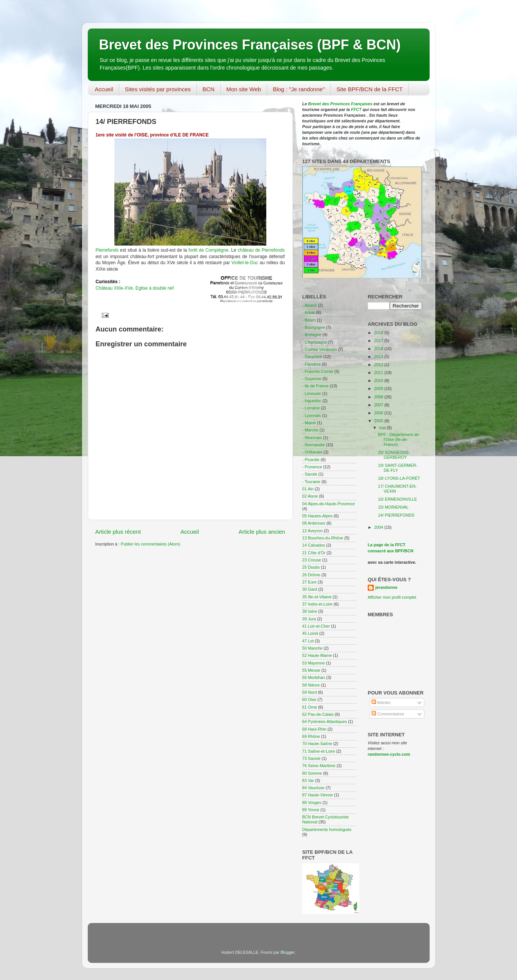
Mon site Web (244, 89)
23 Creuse (312, 560)
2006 (379, 413)
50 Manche (312, 648)
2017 (379, 341)
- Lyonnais (312, 415)
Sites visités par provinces (158, 89)
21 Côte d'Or (314, 553)
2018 (379, 333)
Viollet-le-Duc (245, 263)
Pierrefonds (107, 250)
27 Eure (310, 582)
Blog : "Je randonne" (299, 89)
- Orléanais (312, 452)
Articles (381, 702)
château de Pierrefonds (261, 250)
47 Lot (308, 641)
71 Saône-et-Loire (319, 751)
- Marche (311, 430)
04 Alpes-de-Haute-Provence (329, 504)
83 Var (308, 780)
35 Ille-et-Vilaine (317, 597)
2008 (379, 397)
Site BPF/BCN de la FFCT (370, 89)
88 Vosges (312, 802)
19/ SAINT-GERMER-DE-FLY (398, 468)
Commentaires (388, 714)
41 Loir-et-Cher (316, 626)
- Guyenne (312, 379)
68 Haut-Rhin (315, 729)
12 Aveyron (313, 531)
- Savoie (310, 474)
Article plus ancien (262, 532)
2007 (379, 405)
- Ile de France (316, 386)
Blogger (287, 952)
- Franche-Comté (318, 371)
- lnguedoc (312, 401)
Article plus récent (118, 532)
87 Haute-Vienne (318, 795)
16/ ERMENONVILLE (398, 499)
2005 (379, 421)
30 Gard (310, 589)
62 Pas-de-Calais (318, 714)
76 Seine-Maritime (319, 766)
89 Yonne (311, 810)
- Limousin (312, 393)
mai (383, 428)
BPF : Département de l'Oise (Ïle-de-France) (398, 439)
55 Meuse (311, 670)
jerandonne (386, 587)
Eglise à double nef (154, 288)
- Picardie (311, 460)
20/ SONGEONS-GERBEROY (394, 455)
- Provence (312, 467)
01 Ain (308, 489)
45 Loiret (310, 633)
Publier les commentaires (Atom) (151, 544)
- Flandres (312, 364)
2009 (379, 389)
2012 (379, 365)
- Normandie (314, 445)
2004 (379, 527)
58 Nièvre (311, 685)
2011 (379, 373)
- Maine (309, 423)
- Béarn (309, 320)
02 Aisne (310, 496)
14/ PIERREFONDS (396, 515)
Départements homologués (327, 829)
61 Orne (310, 707)
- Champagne (315, 342)
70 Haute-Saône (317, 744)
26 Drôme (311, 575)
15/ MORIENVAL (393, 507)
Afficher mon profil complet (392, 597)
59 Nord (310, 692)
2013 (379, 357)
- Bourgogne (314, 327)
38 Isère (310, 611)
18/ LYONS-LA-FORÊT (399, 478)
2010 (379, 381)
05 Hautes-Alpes (318, 516)
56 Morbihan (314, 677)
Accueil (104, 89)
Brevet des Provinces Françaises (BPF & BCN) (250, 45)
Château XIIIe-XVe (114, 288)
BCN (209, 89)
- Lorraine (311, 408)
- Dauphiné (312, 357)
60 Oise (309, 699)
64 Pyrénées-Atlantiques (325, 722)
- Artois (309, 312)
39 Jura (309, 619)
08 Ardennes (314, 523)
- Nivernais (312, 438)
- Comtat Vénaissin (320, 349)
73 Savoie (311, 758)
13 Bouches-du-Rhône (323, 538)
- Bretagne (312, 335)
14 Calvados (314, 545)
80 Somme (312, 773)
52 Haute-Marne (317, 655)
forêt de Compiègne (208, 250)
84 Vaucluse (314, 788)
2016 (379, 349)
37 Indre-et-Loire (318, 604)
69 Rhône (311, 736)
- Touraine (311, 482)
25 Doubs (311, 567)
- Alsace (310, 305)
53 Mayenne (314, 663)
